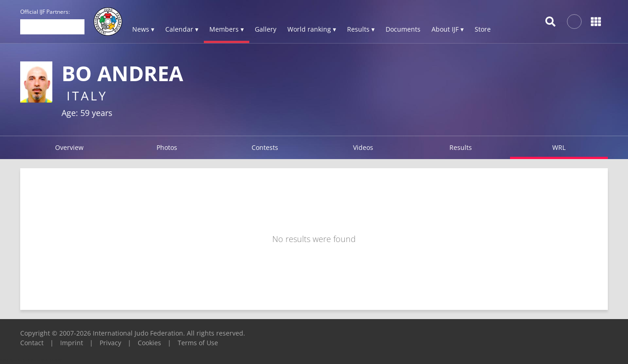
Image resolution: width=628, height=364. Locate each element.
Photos (167, 147)
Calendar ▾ (182, 29)
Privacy (110, 343)
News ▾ (143, 29)
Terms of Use (198, 343)
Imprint (72, 343)
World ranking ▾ (312, 29)
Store (483, 29)
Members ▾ (227, 29)
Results (461, 147)
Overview (69, 147)
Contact (32, 343)
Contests (265, 147)
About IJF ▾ (448, 29)
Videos (363, 147)
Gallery (266, 29)
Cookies (149, 343)
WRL (559, 147)
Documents (403, 29)
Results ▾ (361, 29)
